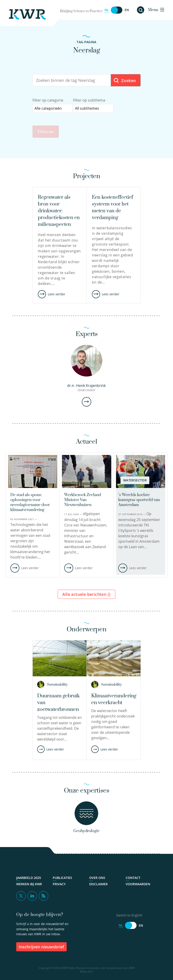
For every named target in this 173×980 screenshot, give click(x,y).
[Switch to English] (117, 10)
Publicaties (62, 878)
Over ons (97, 878)
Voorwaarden (138, 885)
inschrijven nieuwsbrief (41, 947)
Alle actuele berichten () (86, 594)
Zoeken (125, 81)
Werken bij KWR (29, 885)
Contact (133, 878)
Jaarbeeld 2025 (29, 878)
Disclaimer (98, 885)
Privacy (59, 885)
